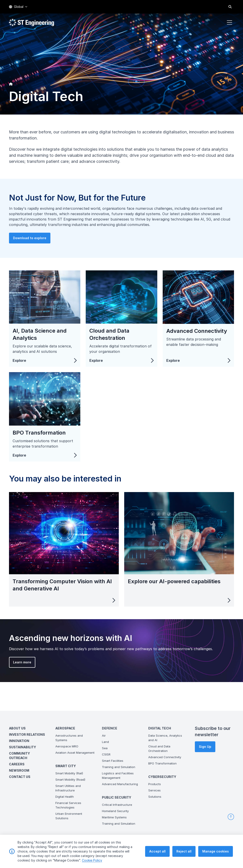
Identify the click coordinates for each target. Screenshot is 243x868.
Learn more (14, 670)
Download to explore (38, 246)
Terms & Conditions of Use (150, 852)
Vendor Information (219, 852)
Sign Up (205, 747)
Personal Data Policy (187, 852)
